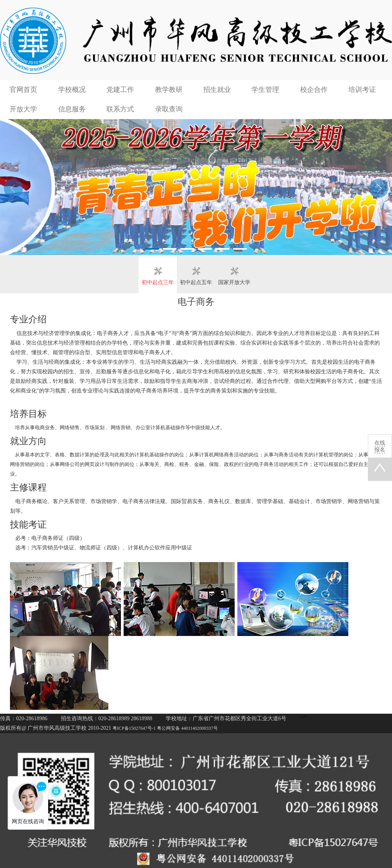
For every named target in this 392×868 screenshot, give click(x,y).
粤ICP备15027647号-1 (134, 728)
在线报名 (380, 446)
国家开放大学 (234, 282)
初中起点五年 (196, 282)
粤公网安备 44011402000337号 (187, 728)
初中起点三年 (158, 282)
